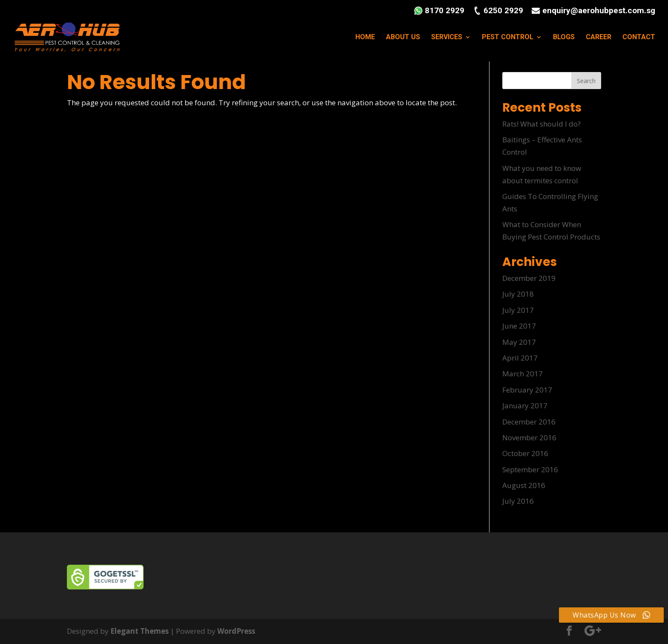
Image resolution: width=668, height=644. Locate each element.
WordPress (236, 631)
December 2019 (529, 278)
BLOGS (564, 38)
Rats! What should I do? (541, 124)
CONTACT (639, 38)
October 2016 (525, 453)
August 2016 (524, 485)
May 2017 (519, 342)
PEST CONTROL (508, 38)
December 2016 (529, 422)
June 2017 (519, 326)
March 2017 (523, 374)
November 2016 (529, 438)
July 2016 (518, 501)
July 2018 (518, 294)
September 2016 (530, 469)
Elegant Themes (140, 631)
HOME (365, 38)
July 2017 (518, 310)
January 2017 (525, 406)
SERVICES (447, 38)
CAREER (599, 38)
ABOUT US (403, 38)
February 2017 (527, 390)
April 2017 (520, 358)
